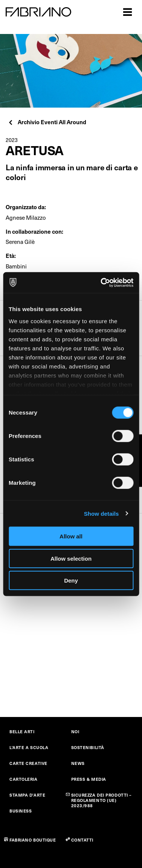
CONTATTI (82, 840)
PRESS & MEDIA (89, 779)
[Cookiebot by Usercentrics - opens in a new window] (101, 282)
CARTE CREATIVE (28, 763)
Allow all (71, 536)
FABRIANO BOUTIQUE (33, 840)
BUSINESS (21, 811)
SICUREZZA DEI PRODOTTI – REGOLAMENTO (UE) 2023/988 (102, 800)
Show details (102, 513)
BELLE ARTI (22, 732)
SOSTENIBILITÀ (88, 747)
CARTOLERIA (24, 779)
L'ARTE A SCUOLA (29, 747)
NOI (75, 732)
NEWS (78, 763)
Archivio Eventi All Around (47, 122)
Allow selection (71, 558)
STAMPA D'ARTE (27, 795)
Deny (71, 580)
